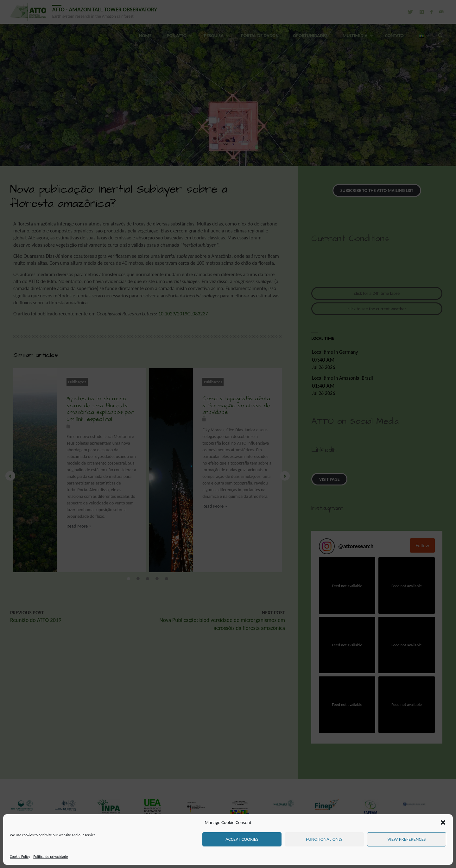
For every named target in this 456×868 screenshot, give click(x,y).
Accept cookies (242, 839)
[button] (443, 822)
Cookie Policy (20, 857)
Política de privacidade (51, 857)
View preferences (406, 839)
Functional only (324, 839)
